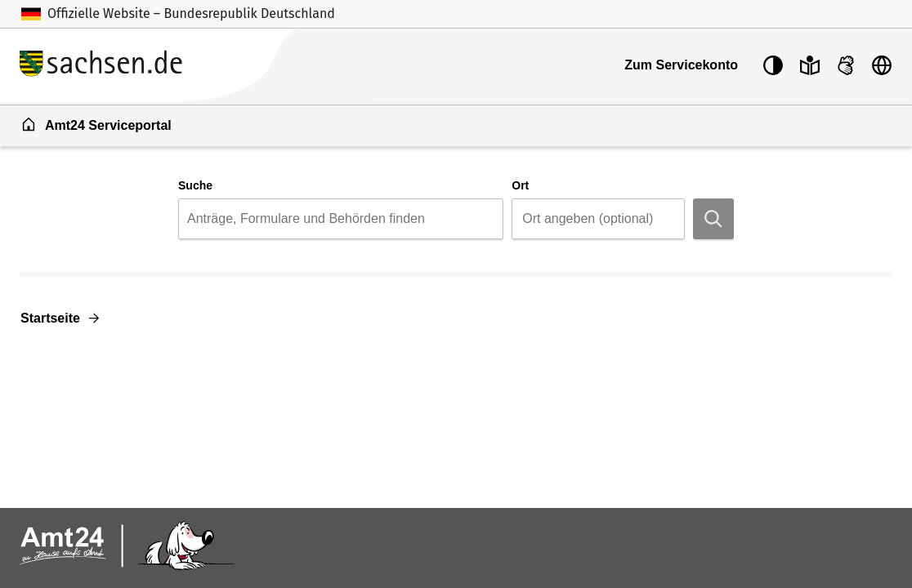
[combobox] (341, 219)
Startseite (50, 318)
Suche (195, 185)
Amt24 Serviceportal (96, 124)
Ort (520, 185)
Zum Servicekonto (681, 65)
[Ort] (604, 219)
